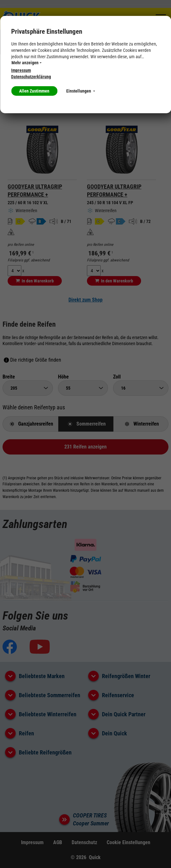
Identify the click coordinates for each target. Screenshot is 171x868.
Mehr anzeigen (26, 63)
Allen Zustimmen (34, 91)
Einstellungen (81, 91)
